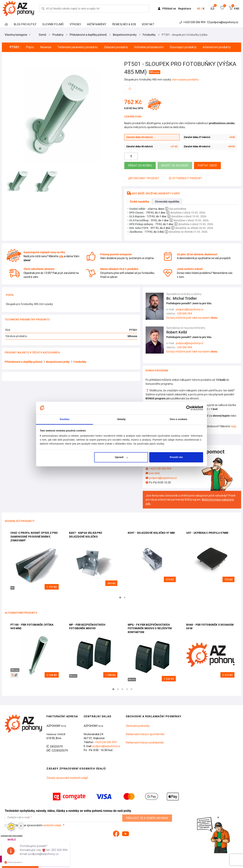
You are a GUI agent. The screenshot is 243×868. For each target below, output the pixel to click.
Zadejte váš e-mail (18, 817)
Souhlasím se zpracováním (34, 825)
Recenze (46, 47)
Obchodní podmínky (138, 726)
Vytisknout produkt (185, 178)
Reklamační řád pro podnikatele (145, 743)
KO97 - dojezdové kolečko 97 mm (151, 533)
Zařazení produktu (116, 47)
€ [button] (204, 9)
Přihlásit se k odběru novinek (147, 818)
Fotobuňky (149, 35)
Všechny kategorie (18, 35)
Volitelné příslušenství (149, 47)
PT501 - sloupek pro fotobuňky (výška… (185, 35)
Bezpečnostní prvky (125, 35)
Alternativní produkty (217, 47)
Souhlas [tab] (65, 419)
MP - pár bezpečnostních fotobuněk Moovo (87, 627)
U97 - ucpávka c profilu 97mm (207, 533)
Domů (43, 35)
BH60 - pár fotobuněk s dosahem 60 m (210, 627)
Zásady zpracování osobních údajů (67, 778)
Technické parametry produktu (77, 47)
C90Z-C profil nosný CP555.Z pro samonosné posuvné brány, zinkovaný (34, 536)
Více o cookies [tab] (178, 419)
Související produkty (183, 47)
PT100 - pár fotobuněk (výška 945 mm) (32, 627)
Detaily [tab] (121, 419)
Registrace (185, 8)
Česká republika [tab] (140, 202)
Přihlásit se (167, 8)
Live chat (154, 473)
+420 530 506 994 (193, 22)
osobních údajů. (52, 825)
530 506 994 (185, 314)
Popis (30, 47)
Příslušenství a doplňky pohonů (88, 35)
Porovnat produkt (144, 178)
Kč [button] (199, 9)
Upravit (121, 457)
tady (233, 426)
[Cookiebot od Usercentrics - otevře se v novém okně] (187, 408)
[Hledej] (43, 9)
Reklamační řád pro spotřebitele (145, 734)
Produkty (58, 35)
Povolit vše (176, 457)
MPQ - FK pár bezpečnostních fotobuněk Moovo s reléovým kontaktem (150, 628)
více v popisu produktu (185, 80)
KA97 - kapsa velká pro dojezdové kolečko (86, 535)
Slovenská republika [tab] (167, 202)
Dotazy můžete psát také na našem (192, 318)
